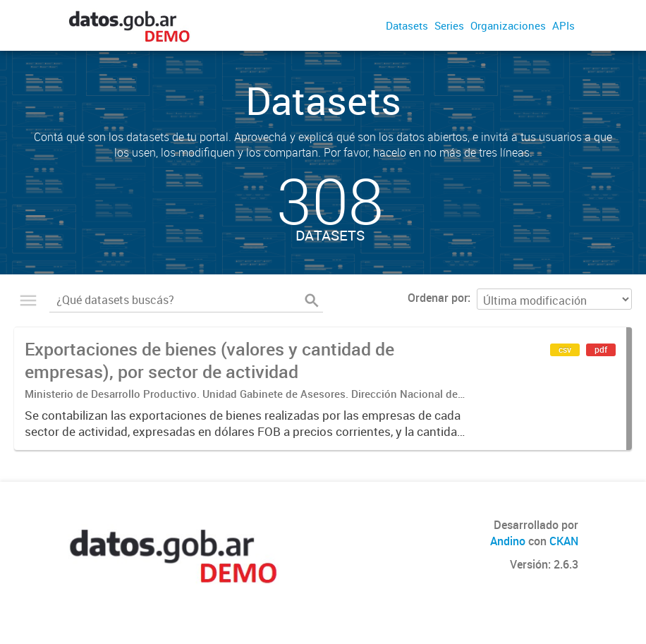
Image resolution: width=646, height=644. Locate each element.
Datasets (407, 25)
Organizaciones (508, 25)
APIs (563, 25)
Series (449, 25)
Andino (508, 541)
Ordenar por (438, 298)
